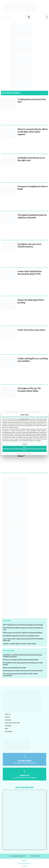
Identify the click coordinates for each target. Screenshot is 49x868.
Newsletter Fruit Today (12, 723)
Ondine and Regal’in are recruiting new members (33, 360)
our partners (22, 419)
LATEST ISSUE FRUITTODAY (25, 787)
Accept (25, 451)
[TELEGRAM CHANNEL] (25, 757)
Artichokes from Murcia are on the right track (31, 159)
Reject (24, 447)
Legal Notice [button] (25, 861)
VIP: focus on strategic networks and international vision (21, 660)
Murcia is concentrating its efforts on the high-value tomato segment (33, 132)
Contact (7, 717)
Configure (25, 444)
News (7, 729)
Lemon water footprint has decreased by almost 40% (30, 273)
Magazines (8, 726)
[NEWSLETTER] (25, 771)
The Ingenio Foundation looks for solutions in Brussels (32, 216)
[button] (29, 17)
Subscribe (8, 720)
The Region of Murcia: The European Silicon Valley (29, 390)
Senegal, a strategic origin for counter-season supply (19, 644)
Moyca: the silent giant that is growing (31, 301)
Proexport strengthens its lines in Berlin (33, 188)
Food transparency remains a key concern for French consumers (23, 671)
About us (8, 714)
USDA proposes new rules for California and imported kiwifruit (23, 633)
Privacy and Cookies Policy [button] (24, 863)
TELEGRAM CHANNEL (24, 761)
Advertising (9, 732)
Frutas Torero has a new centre (31, 330)
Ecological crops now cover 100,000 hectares (29, 245)
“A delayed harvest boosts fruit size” (32, 101)
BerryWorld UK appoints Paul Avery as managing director (21, 636)
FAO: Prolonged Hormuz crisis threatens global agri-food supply (23, 625)
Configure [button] (25, 866)
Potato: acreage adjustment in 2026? (15, 668)
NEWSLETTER (24, 775)
